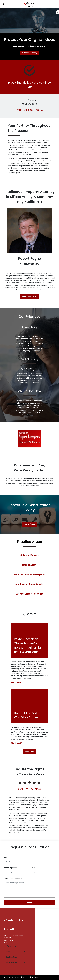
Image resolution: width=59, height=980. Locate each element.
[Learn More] (30, 752)
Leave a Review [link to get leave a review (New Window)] (16, 962)
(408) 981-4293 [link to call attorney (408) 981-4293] (12, 946)
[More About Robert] (29, 296)
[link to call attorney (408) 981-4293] (4, 4)
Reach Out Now (29, 110)
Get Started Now (30, 789)
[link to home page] (30, 4)
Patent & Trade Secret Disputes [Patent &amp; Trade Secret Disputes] (30, 575)
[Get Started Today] (29, 53)
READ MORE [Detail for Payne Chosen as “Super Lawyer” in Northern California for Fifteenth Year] (16, 683)
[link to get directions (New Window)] (16, 938)
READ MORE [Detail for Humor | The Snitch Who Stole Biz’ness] (16, 743)
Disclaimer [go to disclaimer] (36, 977)
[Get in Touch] (30, 524)
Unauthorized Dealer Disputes (29, 584)
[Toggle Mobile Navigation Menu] (55, 4)
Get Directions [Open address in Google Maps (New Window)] (16, 957)
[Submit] (29, 902)
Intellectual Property (29, 555)
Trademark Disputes (30, 565)
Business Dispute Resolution (30, 594)
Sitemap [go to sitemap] (26, 977)
